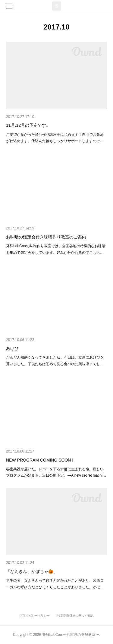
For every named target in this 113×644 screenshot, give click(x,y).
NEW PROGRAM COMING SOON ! (40, 460)
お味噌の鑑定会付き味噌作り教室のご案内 (46, 237)
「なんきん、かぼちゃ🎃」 (32, 571)
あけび (12, 348)
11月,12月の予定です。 (28, 125)
